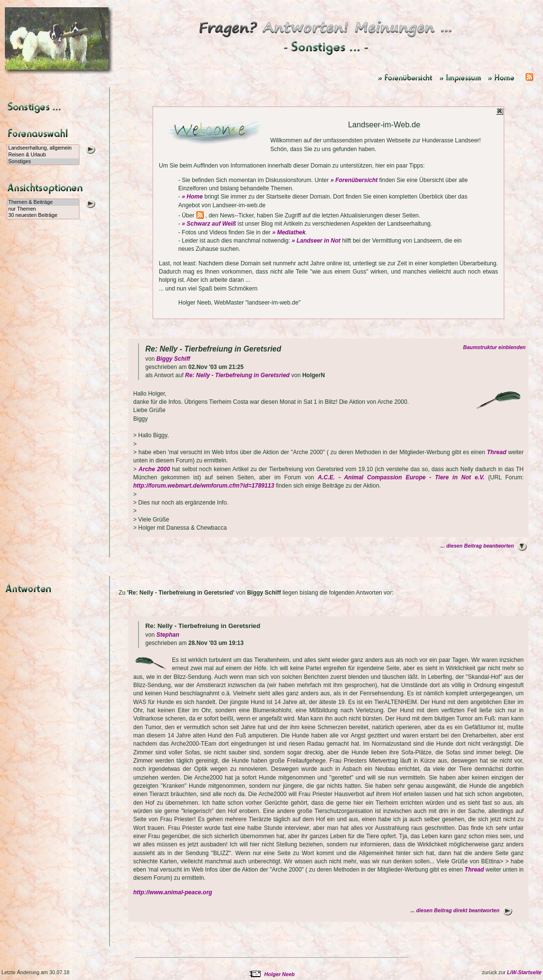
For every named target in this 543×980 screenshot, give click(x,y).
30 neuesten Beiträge (43, 215)
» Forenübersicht (354, 180)
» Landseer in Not (316, 241)
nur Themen (43, 209)
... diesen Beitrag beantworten (477, 546)
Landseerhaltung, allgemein (43, 148)
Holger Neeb (280, 974)
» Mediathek (289, 232)
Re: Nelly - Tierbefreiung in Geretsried (237, 375)
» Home (192, 197)
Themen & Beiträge (43, 202)
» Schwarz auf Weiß (209, 224)
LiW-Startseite (524, 972)
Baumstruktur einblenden (496, 347)
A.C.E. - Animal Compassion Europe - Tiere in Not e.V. (401, 477)
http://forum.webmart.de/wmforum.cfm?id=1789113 (204, 486)
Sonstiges (43, 162)
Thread (496, 452)
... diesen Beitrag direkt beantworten (455, 910)
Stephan (168, 635)
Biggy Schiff (173, 359)
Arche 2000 (154, 469)
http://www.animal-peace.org (173, 892)
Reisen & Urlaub (43, 155)
